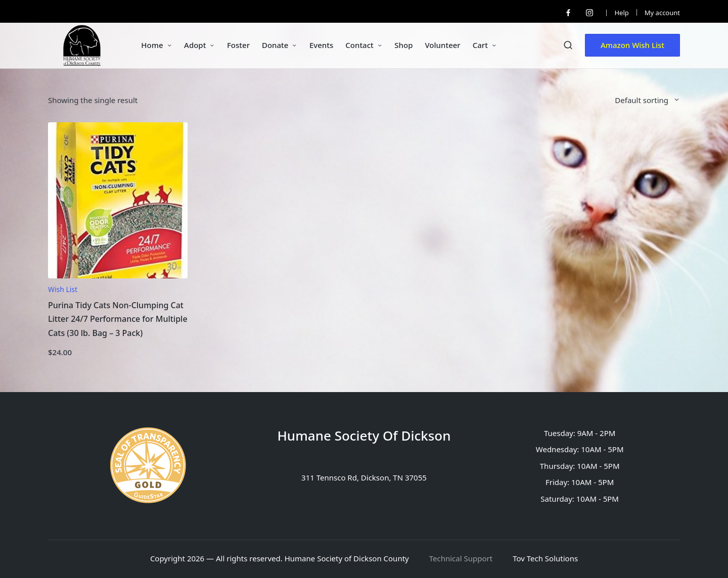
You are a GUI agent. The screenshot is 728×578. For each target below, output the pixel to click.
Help (621, 13)
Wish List (63, 289)
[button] (632, 45)
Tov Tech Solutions (545, 558)
